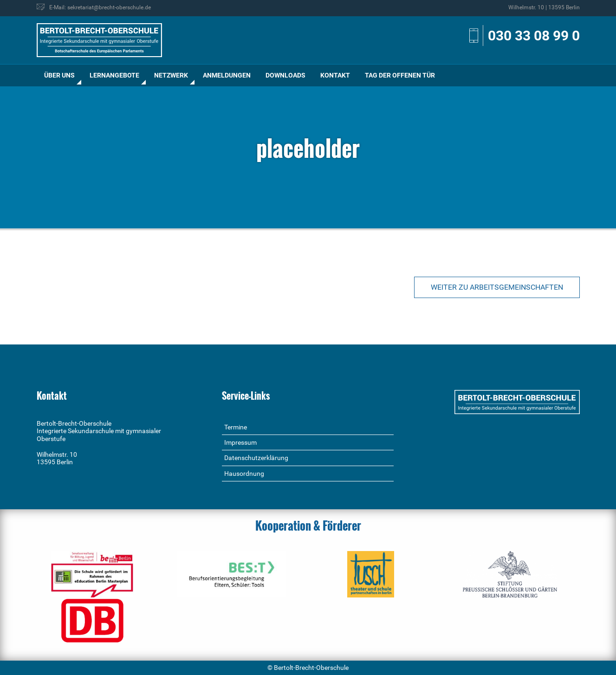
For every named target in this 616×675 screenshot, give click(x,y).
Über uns (59, 75)
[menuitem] (59, 75)
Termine (236, 427)
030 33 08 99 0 (534, 36)
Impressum (240, 442)
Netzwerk (171, 75)
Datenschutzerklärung (256, 458)
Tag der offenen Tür (400, 75)
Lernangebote (114, 75)
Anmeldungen (227, 75)
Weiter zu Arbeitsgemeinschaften (497, 287)
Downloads (285, 75)
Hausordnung (244, 474)
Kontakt (335, 75)
